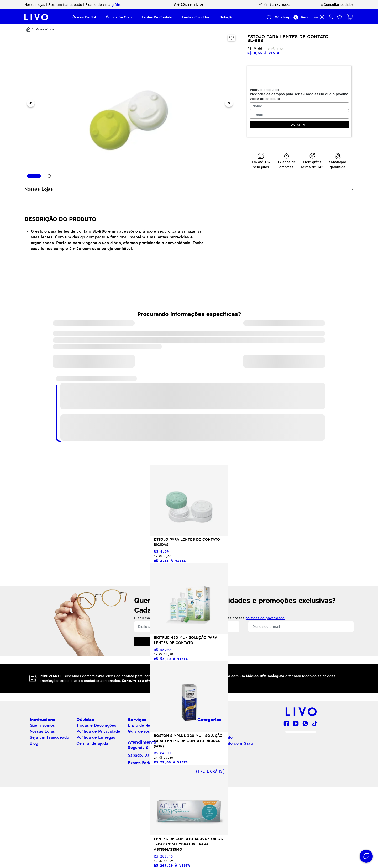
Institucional (43, 720)
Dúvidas (85, 720)
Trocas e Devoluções (96, 726)
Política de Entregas (96, 738)
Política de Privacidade (98, 732)
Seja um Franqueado (49, 738)
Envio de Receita (144, 726)
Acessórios (45, 29)
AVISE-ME (299, 125)
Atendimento (142, 742)
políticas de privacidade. (265, 618)
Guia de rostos (142, 732)
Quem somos (42, 726)
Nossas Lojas (42, 732)
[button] (31, 103)
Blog (34, 744)
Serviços (137, 720)
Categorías (209, 720)
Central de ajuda (92, 744)
